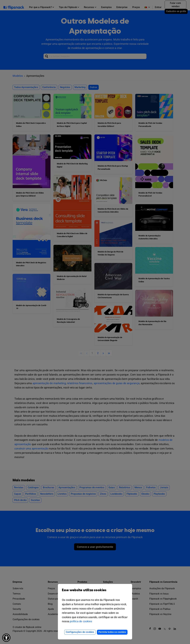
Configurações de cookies (80, 632)
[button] (6, 638)
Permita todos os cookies (112, 632)
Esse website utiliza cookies (95, 592)
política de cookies (81, 621)
